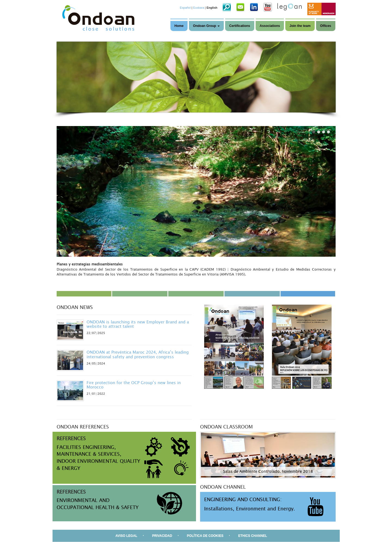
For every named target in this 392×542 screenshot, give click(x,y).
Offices (326, 26)
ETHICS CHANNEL (253, 536)
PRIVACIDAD (162, 536)
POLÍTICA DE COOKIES (205, 536)
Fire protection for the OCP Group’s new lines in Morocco (134, 385)
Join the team (300, 26)
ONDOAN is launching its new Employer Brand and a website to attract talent (138, 324)
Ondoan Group (206, 26)
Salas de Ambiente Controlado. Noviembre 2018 (268, 471)
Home (179, 26)
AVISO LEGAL (126, 536)
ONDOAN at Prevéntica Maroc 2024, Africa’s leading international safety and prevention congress (138, 354)
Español (185, 8)
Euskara (198, 8)
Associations (270, 26)
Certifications (240, 26)
